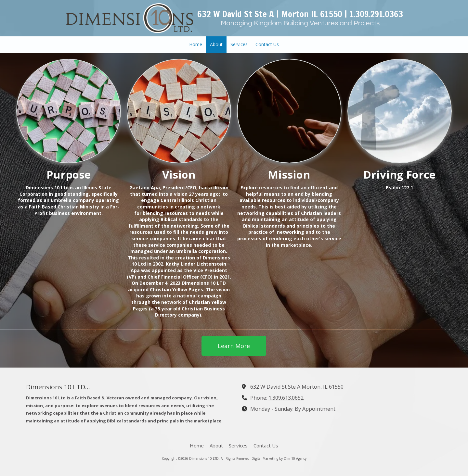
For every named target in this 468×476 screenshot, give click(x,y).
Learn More (234, 346)
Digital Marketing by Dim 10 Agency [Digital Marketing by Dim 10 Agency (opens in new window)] (279, 458)
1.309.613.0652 (286, 398)
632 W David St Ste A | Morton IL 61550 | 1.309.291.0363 (300, 14)
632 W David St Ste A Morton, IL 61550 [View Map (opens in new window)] (297, 387)
